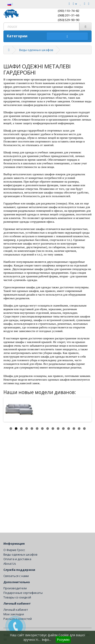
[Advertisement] (47, 478)
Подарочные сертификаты (23, 593)
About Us (10, 564)
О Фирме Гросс (14, 550)
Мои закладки (14, 614)
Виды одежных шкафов (36, 50)
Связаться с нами (16, 576)
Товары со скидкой (17, 597)
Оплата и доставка (17, 559)
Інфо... (46, 640)
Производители (15, 588)
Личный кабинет (16, 610)
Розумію (63, 640)
